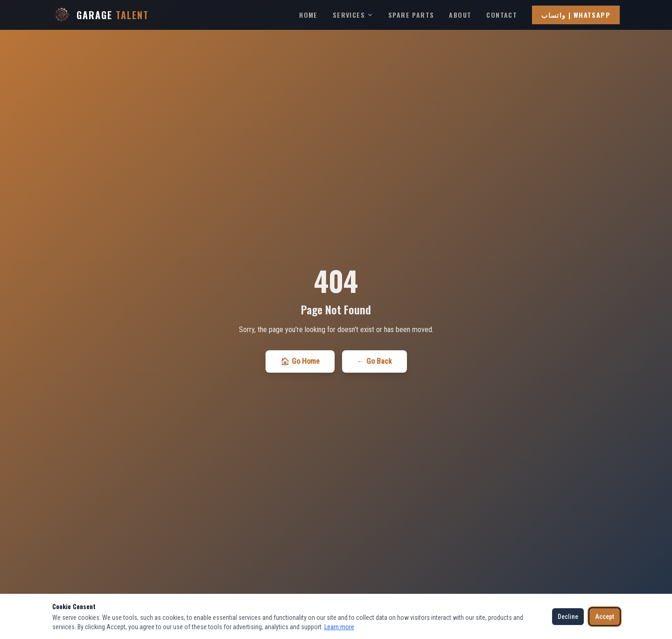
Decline (568, 617)
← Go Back (374, 361)
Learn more (339, 627)
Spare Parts (411, 15)
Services (353, 15)
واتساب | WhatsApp (576, 15)
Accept (605, 617)
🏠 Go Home (300, 361)
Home (308, 15)
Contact (502, 15)
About (460, 15)
